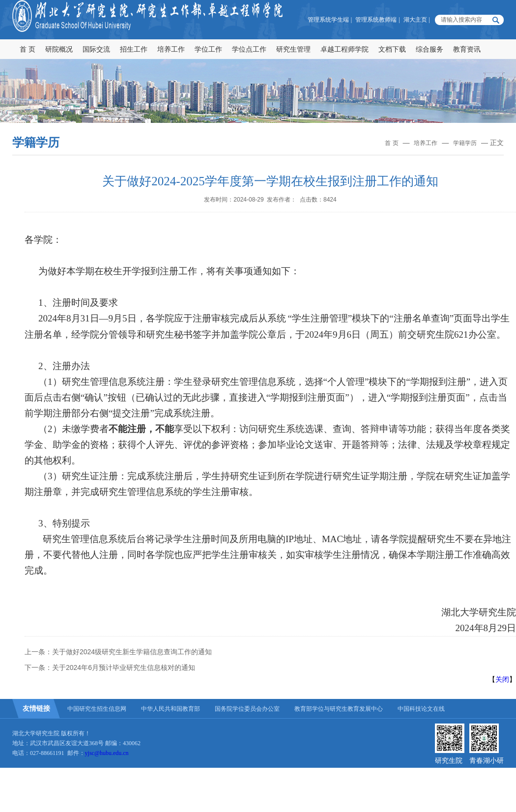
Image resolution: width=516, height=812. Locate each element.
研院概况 (59, 49)
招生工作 (134, 49)
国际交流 (96, 49)
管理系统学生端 (328, 20)
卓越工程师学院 (344, 49)
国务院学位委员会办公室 (247, 709)
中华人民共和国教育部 (171, 709)
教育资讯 (467, 49)
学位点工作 (249, 49)
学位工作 (208, 49)
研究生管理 (293, 49)
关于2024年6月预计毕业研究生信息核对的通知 (124, 667)
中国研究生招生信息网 (97, 709)
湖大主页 (415, 20)
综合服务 (430, 49)
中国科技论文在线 (421, 709)
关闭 (502, 679)
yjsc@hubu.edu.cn (107, 753)
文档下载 (392, 49)
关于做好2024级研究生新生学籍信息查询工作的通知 (132, 652)
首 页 (28, 49)
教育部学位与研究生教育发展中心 (339, 709)
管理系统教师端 (376, 20)
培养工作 (171, 49)
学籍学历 (465, 143)
